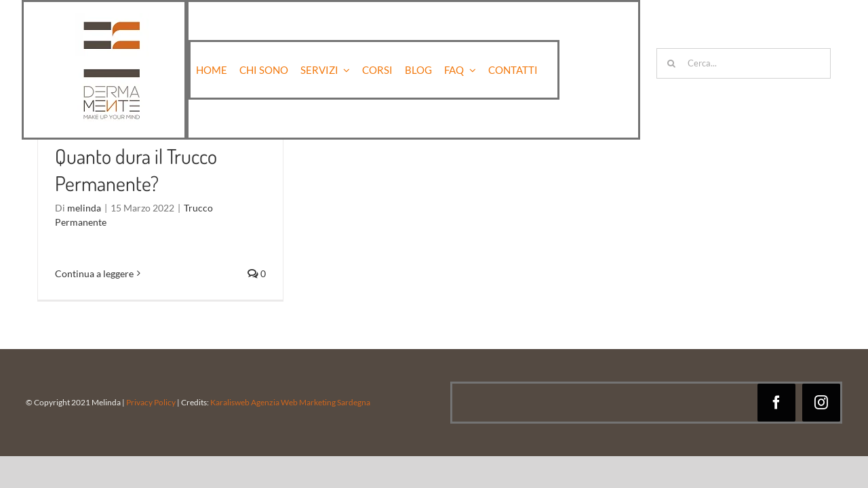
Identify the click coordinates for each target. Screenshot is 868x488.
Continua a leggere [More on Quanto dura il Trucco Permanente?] (94, 273)
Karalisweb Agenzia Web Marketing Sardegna (290, 402)
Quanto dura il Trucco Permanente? (136, 169)
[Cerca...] (744, 63)
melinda (84, 208)
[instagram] (821, 403)
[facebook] (776, 403)
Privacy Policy (151, 402)
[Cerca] (672, 63)
